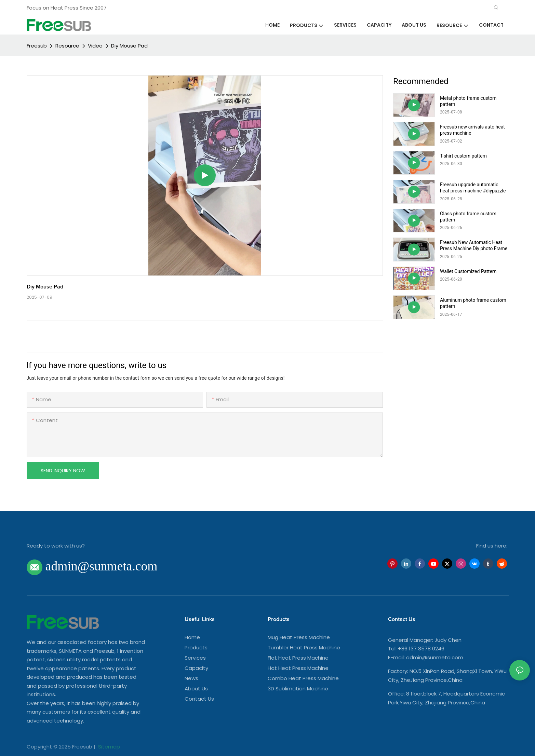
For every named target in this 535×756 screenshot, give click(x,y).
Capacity (196, 668)
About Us (196, 688)
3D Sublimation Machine (298, 688)
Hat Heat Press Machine (298, 668)
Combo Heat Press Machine (303, 678)
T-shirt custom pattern (463, 156)
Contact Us (199, 699)
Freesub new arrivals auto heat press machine (472, 130)
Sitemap (108, 747)
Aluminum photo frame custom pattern (473, 303)
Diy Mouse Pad (129, 46)
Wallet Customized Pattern (468, 271)
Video (95, 46)
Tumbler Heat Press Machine (304, 647)
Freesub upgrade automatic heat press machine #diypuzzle (473, 188)
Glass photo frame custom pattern (468, 217)
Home (192, 637)
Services (195, 658)
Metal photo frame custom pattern (468, 101)
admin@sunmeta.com (435, 657)
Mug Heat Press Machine (299, 637)
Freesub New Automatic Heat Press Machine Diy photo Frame (474, 245)
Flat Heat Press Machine (298, 658)
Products (196, 647)
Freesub (37, 46)
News (191, 678)
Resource (67, 46)
